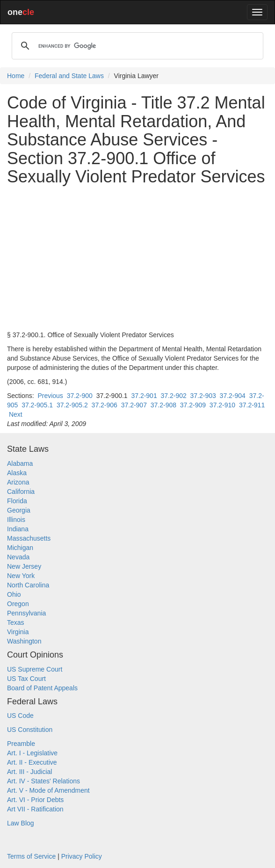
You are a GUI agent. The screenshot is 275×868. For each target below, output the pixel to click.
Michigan (20, 548)
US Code (20, 716)
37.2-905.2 (72, 405)
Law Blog (21, 823)
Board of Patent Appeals (42, 688)
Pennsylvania (26, 613)
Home (16, 76)
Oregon (18, 604)
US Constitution (30, 730)
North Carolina (28, 585)
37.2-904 (233, 396)
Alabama (20, 463)
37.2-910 (222, 405)
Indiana (18, 529)
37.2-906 (105, 405)
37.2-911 (252, 405)
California (21, 492)
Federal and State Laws (69, 76)
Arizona (18, 482)
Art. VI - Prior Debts (35, 800)
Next (16, 414)
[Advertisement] (137, 258)
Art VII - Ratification (35, 809)
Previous (50, 396)
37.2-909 (193, 405)
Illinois (16, 520)
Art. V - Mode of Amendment (48, 790)
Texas (16, 622)
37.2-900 (80, 396)
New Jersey (24, 566)
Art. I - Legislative (32, 753)
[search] (136, 46)
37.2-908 (163, 405)
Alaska (17, 473)
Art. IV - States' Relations (43, 781)
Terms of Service (31, 856)
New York (21, 576)
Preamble (21, 744)
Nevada (18, 557)
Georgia (19, 510)
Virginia (18, 632)
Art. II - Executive (32, 762)
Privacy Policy (82, 856)
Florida (17, 501)
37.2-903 (203, 396)
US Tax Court (26, 679)
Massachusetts (29, 538)
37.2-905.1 (37, 405)
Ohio (14, 594)
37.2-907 (134, 405)
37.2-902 (173, 396)
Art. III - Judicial (29, 772)
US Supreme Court (35, 669)
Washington (24, 641)
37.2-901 (144, 396)
